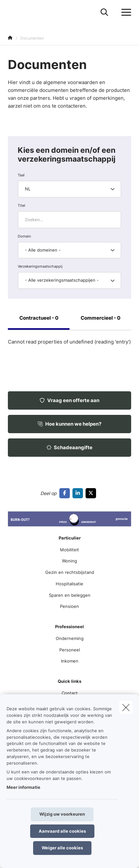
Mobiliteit (69, 550)
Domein (24, 236)
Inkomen (70, 661)
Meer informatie (23, 787)
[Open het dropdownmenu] (125, 12)
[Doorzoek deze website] (104, 12)
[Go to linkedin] (79, 493)
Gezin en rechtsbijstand (70, 572)
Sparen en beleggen (70, 595)
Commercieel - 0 (100, 318)
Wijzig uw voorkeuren (62, 814)
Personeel (70, 650)
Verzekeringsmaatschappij (40, 266)
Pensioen (69, 606)
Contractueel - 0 (39, 318)
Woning (69, 561)
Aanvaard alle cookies (62, 831)
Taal (21, 175)
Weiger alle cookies (62, 848)
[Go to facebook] (66, 493)
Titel (21, 205)
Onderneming (70, 638)
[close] (126, 707)
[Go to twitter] (92, 493)
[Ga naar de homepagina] (12, 12)
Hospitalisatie (69, 584)
